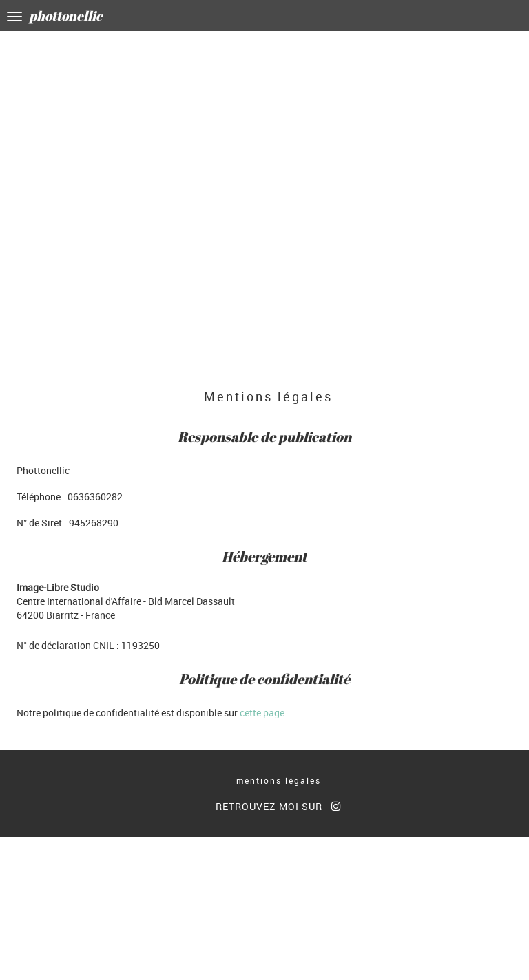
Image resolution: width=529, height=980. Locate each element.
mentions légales (279, 780)
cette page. (263, 713)
